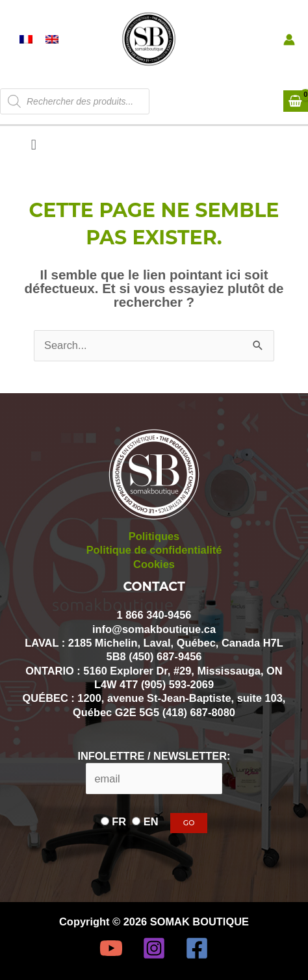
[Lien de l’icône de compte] (289, 40)
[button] (33, 145)
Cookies (154, 564)
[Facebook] (197, 948)
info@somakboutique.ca (154, 629)
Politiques (154, 536)
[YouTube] (111, 948)
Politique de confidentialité (154, 550)
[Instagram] (154, 948)
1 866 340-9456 (154, 615)
